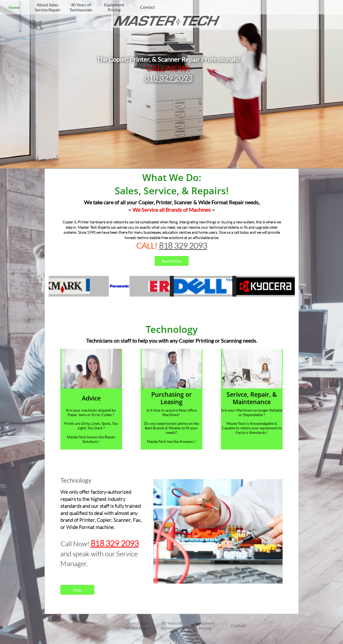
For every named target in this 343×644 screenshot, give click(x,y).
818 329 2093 (168, 78)
